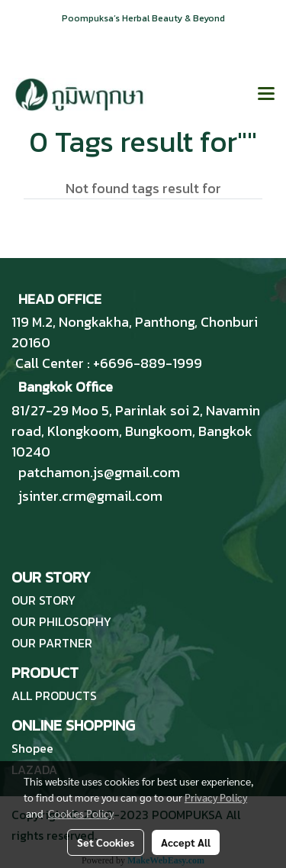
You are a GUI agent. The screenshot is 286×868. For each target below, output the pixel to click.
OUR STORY (43, 600)
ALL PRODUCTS (54, 695)
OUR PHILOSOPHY (61, 621)
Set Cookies (106, 842)
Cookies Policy (81, 813)
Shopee (32, 748)
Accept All (186, 842)
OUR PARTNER (52, 643)
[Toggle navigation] (266, 95)
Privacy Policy (216, 797)
